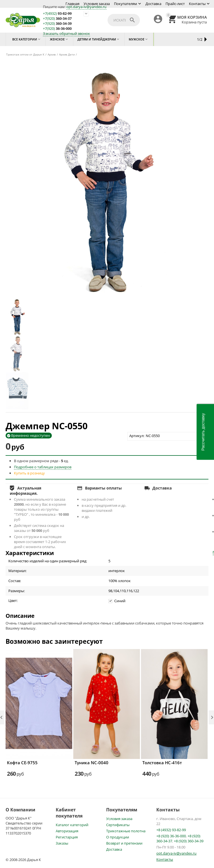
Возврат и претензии (124, 843)
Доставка (153, 4)
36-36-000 (57, 29)
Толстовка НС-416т (162, 763)
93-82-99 (57, 14)
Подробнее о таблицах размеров (43, 467)
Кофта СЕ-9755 (22, 763)
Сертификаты (118, 825)
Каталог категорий (72, 825)
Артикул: (137, 436)
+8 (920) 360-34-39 (189, 841)
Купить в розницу (29, 473)
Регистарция (67, 837)
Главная (72, 4)
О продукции (118, 837)
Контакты (197, 4)
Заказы (62, 843)
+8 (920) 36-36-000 (171, 836)
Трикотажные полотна (126, 831)
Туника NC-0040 (92, 763)
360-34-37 (57, 19)
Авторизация (67, 831)
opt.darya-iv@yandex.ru (86, 7)
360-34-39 (57, 24)
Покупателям (126, 4)
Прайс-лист (175, 4)
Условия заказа (97, 4)
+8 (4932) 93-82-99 (171, 830)
